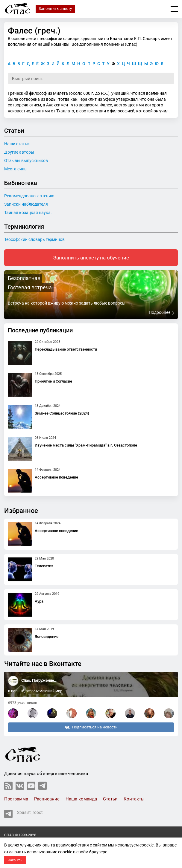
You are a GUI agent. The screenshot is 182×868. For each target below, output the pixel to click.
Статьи (110, 799)
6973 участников (23, 703)
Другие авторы (19, 152)
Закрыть (15, 860)
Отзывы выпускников (26, 161)
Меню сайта (174, 9)
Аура (39, 601)
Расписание (47, 799)
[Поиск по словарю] (91, 78)
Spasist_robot (23, 814)
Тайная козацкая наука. (28, 213)
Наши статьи (17, 144)
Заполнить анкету (55, 9)
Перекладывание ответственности (66, 349)
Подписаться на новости (91, 727)
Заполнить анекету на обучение (91, 258)
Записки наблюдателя (26, 204)
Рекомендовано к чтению (29, 196)
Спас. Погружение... (39, 680)
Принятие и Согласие (53, 381)
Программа (16, 799)
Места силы (16, 169)
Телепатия (44, 566)
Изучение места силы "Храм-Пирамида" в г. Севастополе (86, 445)
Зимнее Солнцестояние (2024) (62, 413)
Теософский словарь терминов (34, 239)
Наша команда (81, 799)
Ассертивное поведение (56, 477)
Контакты (134, 799)
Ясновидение (47, 637)
